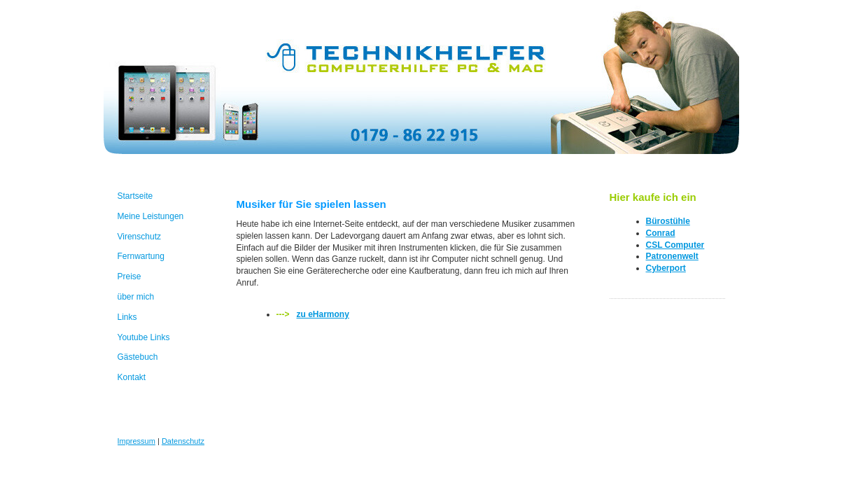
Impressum (136, 441)
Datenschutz (183, 441)
